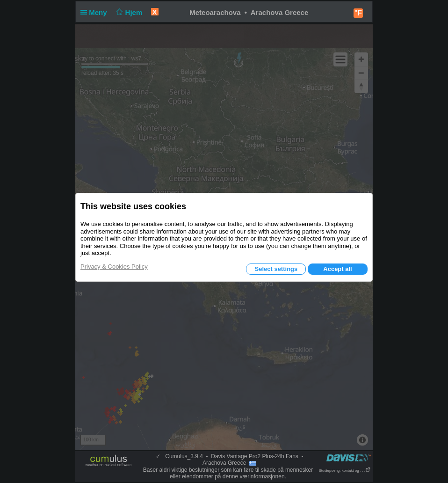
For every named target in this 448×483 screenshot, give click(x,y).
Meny (96, 12)
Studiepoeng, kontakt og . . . (345, 471)
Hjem (129, 12)
